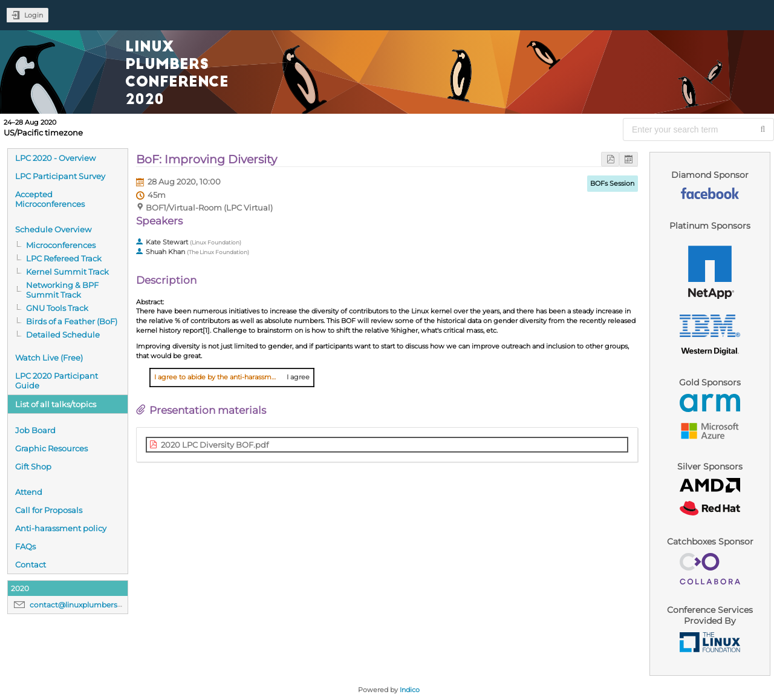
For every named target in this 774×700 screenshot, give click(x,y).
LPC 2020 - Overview (55, 158)
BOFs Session (612, 183)
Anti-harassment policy (61, 528)
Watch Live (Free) (49, 358)
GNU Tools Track (57, 308)
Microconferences (61, 245)
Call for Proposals (49, 510)
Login (34, 15)
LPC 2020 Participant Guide (57, 381)
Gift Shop (33, 466)
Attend (29, 492)
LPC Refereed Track (64, 258)
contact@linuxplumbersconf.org (89, 605)
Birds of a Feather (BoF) (72, 321)
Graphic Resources (51, 448)
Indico (410, 690)
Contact (31, 564)
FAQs (25, 546)
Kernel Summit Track (67, 272)
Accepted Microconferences (50, 199)
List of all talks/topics (56, 404)
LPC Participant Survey (60, 176)
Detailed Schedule (63, 335)
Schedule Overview (53, 229)
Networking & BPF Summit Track (62, 290)
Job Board (35, 430)
